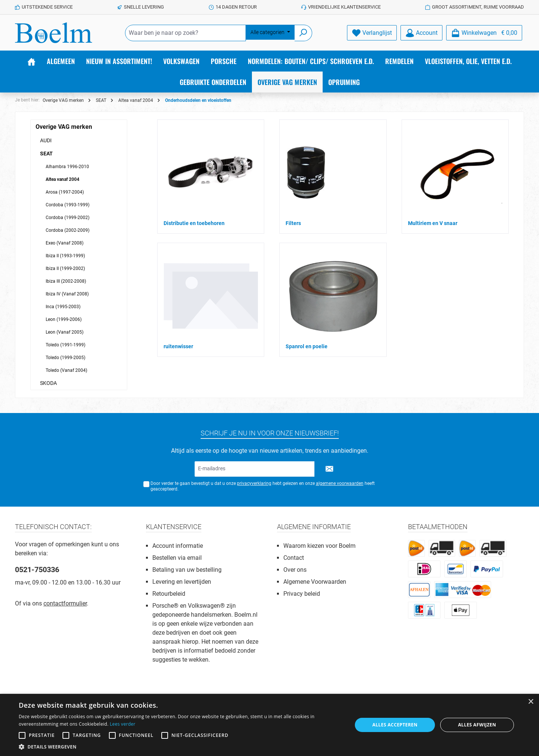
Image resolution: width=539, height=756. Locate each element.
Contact (294, 558)
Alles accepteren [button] (395, 725)
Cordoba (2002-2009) (68, 230)
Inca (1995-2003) (63, 307)
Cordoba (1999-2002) (68, 218)
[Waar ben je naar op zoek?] (185, 33)
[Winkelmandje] (484, 33)
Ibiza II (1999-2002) (65, 268)
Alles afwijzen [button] (477, 725)
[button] (181, 747)
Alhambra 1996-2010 (67, 167)
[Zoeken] (303, 33)
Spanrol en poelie (307, 346)
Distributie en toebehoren (194, 223)
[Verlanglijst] (372, 33)
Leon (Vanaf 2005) (65, 332)
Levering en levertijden (182, 582)
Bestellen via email (177, 558)
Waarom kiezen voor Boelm (319, 546)
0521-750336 (37, 570)
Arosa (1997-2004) (65, 192)
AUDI (46, 140)
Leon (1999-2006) (64, 319)
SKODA (48, 383)
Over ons (295, 570)
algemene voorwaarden (340, 483)
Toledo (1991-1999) (66, 345)
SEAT (46, 154)
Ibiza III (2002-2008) (66, 281)
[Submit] (329, 469)
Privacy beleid (302, 594)
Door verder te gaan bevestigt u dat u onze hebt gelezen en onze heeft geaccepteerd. (263, 486)
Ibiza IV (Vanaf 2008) (67, 294)
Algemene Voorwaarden (315, 582)
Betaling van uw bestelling (187, 570)
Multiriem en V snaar (433, 223)
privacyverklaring (254, 483)
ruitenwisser (178, 346)
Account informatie (178, 546)
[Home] (31, 61)
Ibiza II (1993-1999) (65, 256)
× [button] (531, 702)
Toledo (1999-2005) (66, 358)
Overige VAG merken (64, 127)
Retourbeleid (169, 594)
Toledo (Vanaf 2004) (66, 370)
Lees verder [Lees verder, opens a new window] (123, 724)
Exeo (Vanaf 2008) (65, 243)
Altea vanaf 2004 (63, 179)
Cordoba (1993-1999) (68, 205)
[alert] (269, 725)
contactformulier (65, 603)
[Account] (421, 33)
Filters (293, 223)
